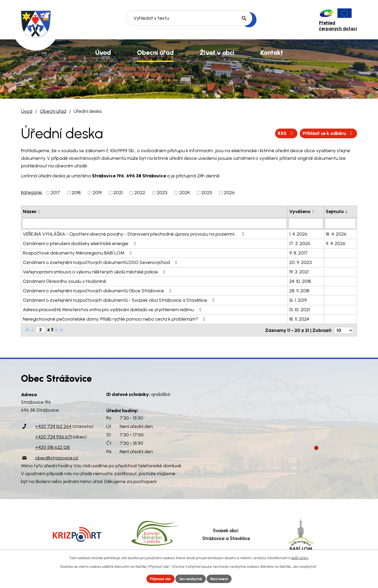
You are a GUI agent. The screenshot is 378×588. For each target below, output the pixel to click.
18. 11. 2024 (299, 319)
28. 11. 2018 (299, 290)
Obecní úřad (53, 111)
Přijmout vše (160, 579)
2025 (207, 193)
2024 (185, 193)
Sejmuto (335, 211)
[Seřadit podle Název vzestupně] (39, 210)
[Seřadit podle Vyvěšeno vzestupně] (313, 210)
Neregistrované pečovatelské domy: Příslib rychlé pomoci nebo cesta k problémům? (115, 319)
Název (30, 211)
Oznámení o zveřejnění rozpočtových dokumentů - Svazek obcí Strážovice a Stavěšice (120, 300)
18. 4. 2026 (336, 234)
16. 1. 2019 (298, 300)
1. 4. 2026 (298, 234)
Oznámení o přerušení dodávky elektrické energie (80, 243)
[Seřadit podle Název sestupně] (39, 213)
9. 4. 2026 (336, 243)
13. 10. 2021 (300, 309)
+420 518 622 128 (52, 447)
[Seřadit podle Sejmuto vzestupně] (347, 210)
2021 (118, 193)
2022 (140, 193)
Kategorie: (32, 192)
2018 (76, 193)
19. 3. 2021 (299, 272)
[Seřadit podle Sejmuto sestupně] (347, 213)
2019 (97, 193)
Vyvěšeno (300, 211)
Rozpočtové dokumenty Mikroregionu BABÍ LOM (78, 253)
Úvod (27, 111)
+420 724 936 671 (53, 436)
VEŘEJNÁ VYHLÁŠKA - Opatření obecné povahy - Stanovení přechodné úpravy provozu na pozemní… (134, 234)
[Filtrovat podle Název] (154, 223)
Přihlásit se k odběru (328, 133)
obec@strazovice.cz (57, 457)
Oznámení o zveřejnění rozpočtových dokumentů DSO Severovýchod (101, 262)
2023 (162, 193)
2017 (55, 193)
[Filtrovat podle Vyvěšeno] (306, 223)
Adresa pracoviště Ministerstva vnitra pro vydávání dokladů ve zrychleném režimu (113, 309)
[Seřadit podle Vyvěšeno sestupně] (313, 213)
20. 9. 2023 (301, 262)
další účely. (300, 558)
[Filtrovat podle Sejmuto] (340, 223)
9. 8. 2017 (298, 253)
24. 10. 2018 (300, 281)
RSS (285, 133)
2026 (229, 193)
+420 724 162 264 (53, 426)
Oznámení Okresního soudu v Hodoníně (64, 281)
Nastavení (220, 579)
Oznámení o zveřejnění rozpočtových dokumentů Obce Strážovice (98, 290)
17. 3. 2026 (300, 243)
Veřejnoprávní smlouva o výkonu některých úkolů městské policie (95, 272)
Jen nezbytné (191, 579)
